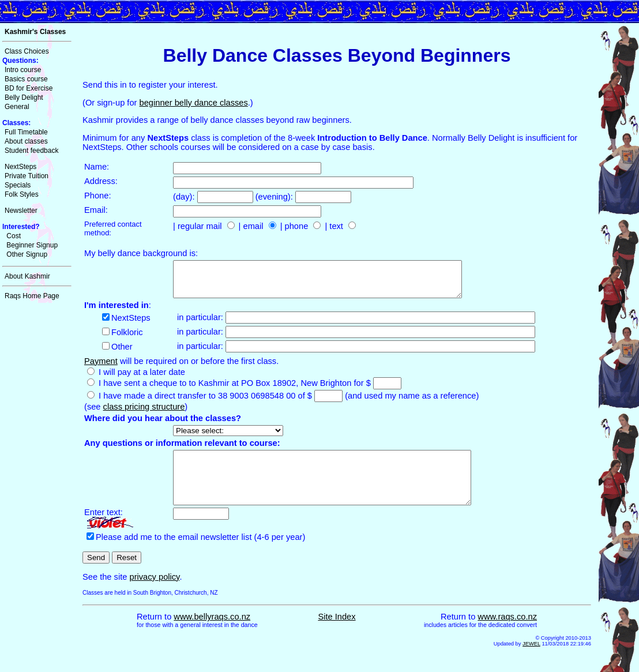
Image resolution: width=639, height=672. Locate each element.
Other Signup (27, 254)
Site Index (337, 634)
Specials (18, 185)
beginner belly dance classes (194, 103)
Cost (14, 236)
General (17, 107)
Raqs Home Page (32, 296)
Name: (97, 167)
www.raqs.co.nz (507, 634)
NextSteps (20, 167)
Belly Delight (24, 97)
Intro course (23, 70)
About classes (26, 141)
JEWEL (531, 661)
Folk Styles (22, 194)
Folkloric (127, 339)
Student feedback (31, 151)
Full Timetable (26, 132)
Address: (101, 181)
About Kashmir (27, 276)
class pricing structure (144, 414)
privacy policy (154, 594)
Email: (96, 210)
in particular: (201, 324)
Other (122, 354)
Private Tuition (27, 176)
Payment (101, 368)
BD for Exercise (29, 88)
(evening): (275, 197)
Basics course (26, 79)
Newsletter (21, 211)
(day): (185, 197)
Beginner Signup (32, 245)
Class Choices (27, 51)
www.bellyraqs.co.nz (212, 634)
